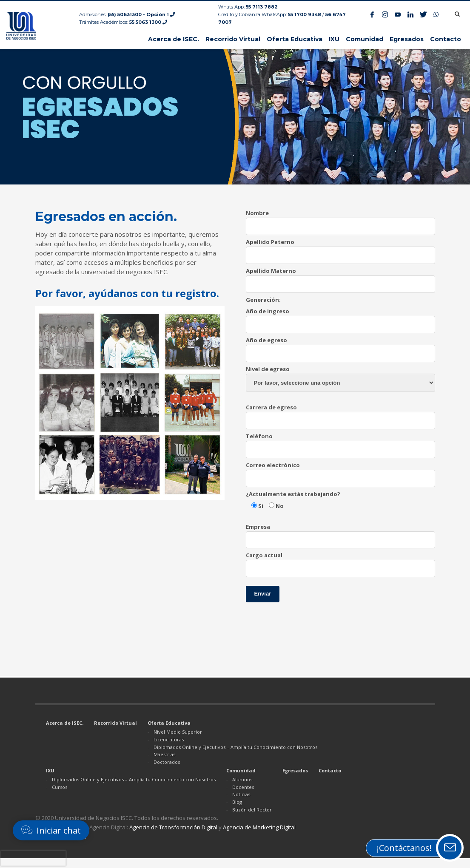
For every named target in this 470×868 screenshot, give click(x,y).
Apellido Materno (340, 277)
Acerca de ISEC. (65, 723)
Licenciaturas (169, 739)
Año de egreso (340, 346)
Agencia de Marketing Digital (259, 827)
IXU (50, 770)
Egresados (295, 770)
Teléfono (340, 443)
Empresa (340, 533)
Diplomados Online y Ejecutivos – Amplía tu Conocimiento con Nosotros (235, 747)
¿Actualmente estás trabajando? (293, 494)
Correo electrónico (340, 471)
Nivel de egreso (340, 376)
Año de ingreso (340, 318)
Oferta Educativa (169, 723)
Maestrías (164, 754)
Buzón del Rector (252, 810)
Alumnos (242, 779)
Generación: (263, 300)
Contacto (330, 770)
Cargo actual (340, 562)
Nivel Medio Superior (178, 732)
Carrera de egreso (340, 414)
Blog (237, 802)
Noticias (241, 794)
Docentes (243, 787)
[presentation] (33, 858)
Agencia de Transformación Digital (173, 827)
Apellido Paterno (340, 248)
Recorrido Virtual (115, 723)
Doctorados (167, 762)
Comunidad (241, 770)
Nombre (340, 219)
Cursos (60, 787)
